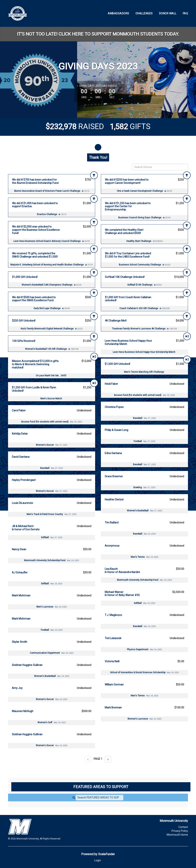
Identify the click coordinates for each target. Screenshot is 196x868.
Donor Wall (168, 13)
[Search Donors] (160, 167)
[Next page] (108, 759)
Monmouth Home (177, 835)
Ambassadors (118, 13)
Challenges (144, 13)
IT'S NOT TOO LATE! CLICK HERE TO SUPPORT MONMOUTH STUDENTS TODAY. (98, 34)
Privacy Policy (180, 831)
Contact (183, 827)
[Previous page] (88, 759)
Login (98, 860)
